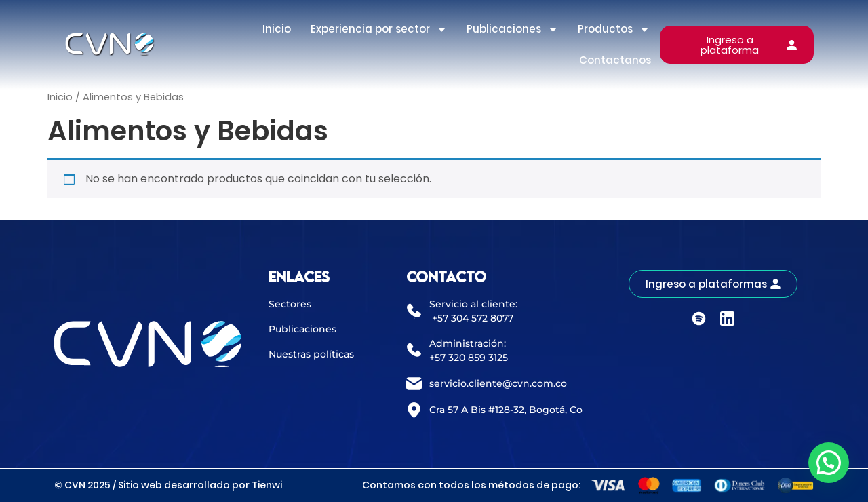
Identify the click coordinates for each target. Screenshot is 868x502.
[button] (829, 463)
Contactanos (615, 60)
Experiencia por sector (379, 30)
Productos (614, 30)
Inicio (277, 29)
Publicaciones (512, 30)
